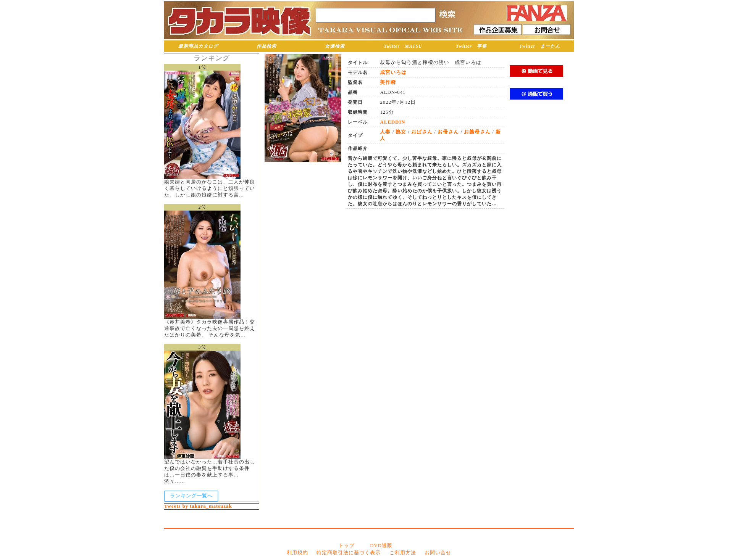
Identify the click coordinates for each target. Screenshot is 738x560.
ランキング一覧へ (191, 496)
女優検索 (335, 46)
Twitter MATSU (403, 46)
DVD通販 (381, 546)
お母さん (448, 132)
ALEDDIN (392, 122)
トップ (347, 546)
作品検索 (266, 46)
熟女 (401, 132)
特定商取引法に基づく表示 (349, 553)
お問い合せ (438, 553)
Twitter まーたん (540, 46)
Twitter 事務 (471, 46)
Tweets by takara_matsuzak (198, 506)
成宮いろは (393, 72)
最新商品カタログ (198, 46)
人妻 (385, 132)
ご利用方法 (403, 553)
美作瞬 (388, 82)
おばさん (422, 132)
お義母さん (477, 132)
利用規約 (297, 553)
